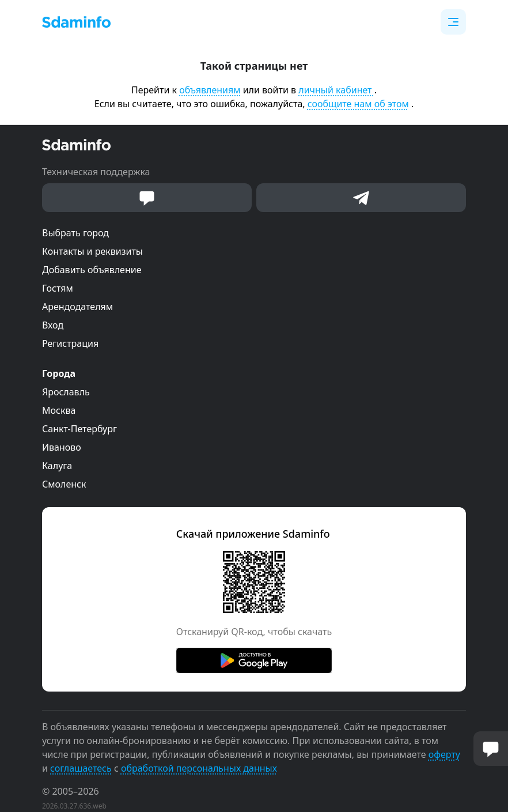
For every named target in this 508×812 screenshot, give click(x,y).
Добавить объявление (92, 270)
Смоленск (64, 484)
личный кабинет (336, 90)
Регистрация (70, 343)
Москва (59, 410)
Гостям (58, 288)
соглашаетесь (81, 768)
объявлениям (210, 90)
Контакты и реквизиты (92, 251)
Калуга (57, 466)
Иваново (62, 447)
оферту (444, 754)
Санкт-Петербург (79, 429)
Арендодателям (77, 307)
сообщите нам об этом (358, 104)
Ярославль (66, 392)
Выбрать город (75, 233)
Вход (53, 325)
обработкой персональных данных (199, 768)
